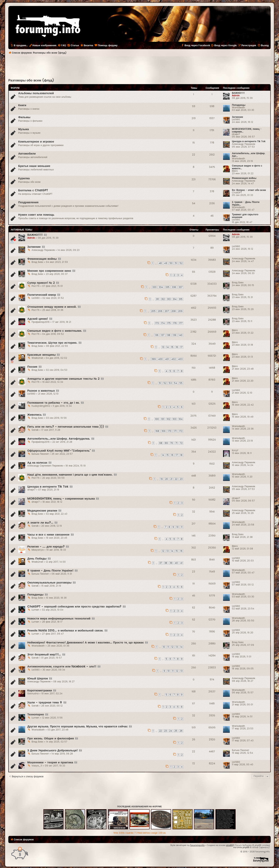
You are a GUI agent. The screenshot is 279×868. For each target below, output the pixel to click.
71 (176, 443)
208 (174, 311)
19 (162, 479)
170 (170, 431)
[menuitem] (62, 45)
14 (168, 347)
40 (176, 563)
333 (154, 287)
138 (168, 335)
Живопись (34, 415)
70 (172, 443)
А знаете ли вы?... (40, 523)
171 (175, 431)
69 (166, 443)
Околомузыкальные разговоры (49, 583)
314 (175, 299)
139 (174, 335)
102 (168, 419)
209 (180, 311)
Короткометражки (40, 691)
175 (169, 323)
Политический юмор (42, 295)
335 (167, 287)
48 (160, 263)
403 (180, 359)
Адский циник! (38, 319)
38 (166, 563)
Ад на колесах (37, 463)
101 (163, 419)
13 (163, 347)
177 (181, 323)
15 (172, 347)
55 (181, 383)
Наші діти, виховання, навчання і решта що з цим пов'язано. (70, 475)
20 (167, 479)
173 (157, 323)
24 (171, 731)
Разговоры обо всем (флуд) (31, 80)
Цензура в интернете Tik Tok (249, 141)
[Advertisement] (139, 67)
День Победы (37, 559)
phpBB (229, 845)
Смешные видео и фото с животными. (55, 331)
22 (176, 479)
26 (181, 731)
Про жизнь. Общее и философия (51, 739)
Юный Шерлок (38, 679)
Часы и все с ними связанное (48, 535)
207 (167, 311)
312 (163, 299)
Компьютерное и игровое (36, 142)
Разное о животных (41, 391)
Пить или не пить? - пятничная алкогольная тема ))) (66, 427)
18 (181, 455)
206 (160, 311)
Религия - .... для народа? (46, 547)
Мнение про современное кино (49, 271)
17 (181, 347)
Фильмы (24, 117)
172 (181, 431)
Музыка (24, 129)
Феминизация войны (244, 178)
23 (181, 479)
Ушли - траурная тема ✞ (45, 703)
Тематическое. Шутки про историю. (52, 343)
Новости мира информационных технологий (59, 619)
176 (175, 323)
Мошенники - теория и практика (50, 762)
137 (163, 335)
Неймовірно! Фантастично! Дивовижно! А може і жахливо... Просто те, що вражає (86, 643)
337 (180, 287)
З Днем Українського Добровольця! (53, 751)
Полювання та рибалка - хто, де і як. (53, 403)
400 (160, 359)
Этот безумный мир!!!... (44, 655)
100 (157, 419)
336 (174, 287)
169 (164, 431)
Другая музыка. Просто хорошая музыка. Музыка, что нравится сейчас (77, 727)
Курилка (24, 178)
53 (170, 383)
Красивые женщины (41, 355)
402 (174, 359)
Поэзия (32, 367)
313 (169, 299)
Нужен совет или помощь (36, 215)
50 (171, 263)
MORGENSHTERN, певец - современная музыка (61, 499)
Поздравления (28, 202)
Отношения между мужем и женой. (52, 307)
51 (176, 263)
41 (181, 563)
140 (181, 335)
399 (154, 359)
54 (176, 383)
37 (161, 563)
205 (153, 311)
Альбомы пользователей (36, 93)
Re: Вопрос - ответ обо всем (249, 190)
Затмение (237, 117)
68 (161, 443)
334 (161, 287)
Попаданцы (239, 105)
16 (177, 347)
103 (174, 419)
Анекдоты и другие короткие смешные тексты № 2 (63, 379)
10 (177, 527)
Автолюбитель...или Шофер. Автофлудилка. (59, 439)
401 (167, 359)
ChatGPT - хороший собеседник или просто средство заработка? (74, 607)
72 (181, 443)
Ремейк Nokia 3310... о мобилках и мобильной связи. (65, 631)
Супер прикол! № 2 (41, 283)
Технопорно (36, 715)
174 (163, 323)
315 (181, 299)
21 (171, 479)
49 (166, 263)
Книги (22, 105)
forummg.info (197, 845)
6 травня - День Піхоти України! (50, 571)
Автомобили (27, 154)
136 (157, 335)
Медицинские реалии (42, 511)
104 (181, 419)
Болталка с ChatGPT (33, 190)
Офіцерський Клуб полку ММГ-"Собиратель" (59, 451)
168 (157, 431)
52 (181, 263)
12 (163, 551)
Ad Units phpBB (241, 847)
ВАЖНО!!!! (238, 93)
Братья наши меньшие (34, 166)
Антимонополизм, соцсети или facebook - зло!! (62, 667)
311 (157, 299)
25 (176, 731)
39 (171, 563)
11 (182, 527)
